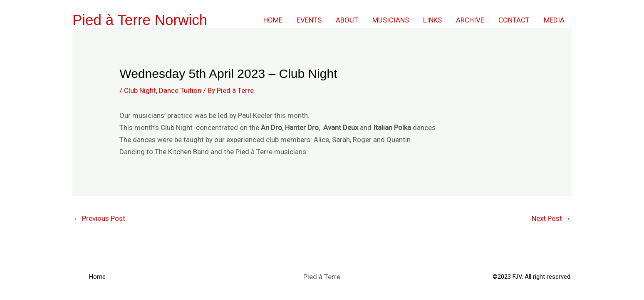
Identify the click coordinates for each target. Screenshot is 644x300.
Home (273, 20)
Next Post (551, 218)
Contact (514, 20)
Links (432, 20)
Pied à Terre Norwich (140, 20)
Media (554, 20)
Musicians (391, 20)
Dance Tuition (180, 90)
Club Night (140, 90)
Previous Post (99, 218)
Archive (470, 20)
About (347, 20)
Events (309, 20)
